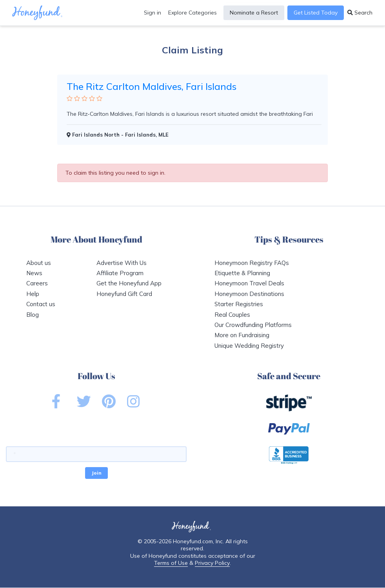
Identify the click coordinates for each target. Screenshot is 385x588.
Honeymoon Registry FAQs (252, 263)
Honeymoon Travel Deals (249, 283)
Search (360, 13)
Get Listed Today (316, 13)
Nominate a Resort (254, 13)
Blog (33, 315)
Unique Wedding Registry (249, 346)
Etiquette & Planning (242, 273)
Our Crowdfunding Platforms (253, 325)
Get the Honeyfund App (129, 283)
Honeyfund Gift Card (124, 294)
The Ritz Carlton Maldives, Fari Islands (152, 86)
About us (39, 263)
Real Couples (232, 315)
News (34, 273)
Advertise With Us (122, 263)
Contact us (41, 304)
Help (33, 294)
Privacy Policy (212, 563)
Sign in (153, 13)
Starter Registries (239, 304)
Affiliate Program (120, 273)
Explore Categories (192, 13)
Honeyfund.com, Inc (198, 541)
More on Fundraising (242, 335)
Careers (37, 283)
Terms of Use (171, 563)
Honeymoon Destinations (249, 294)
